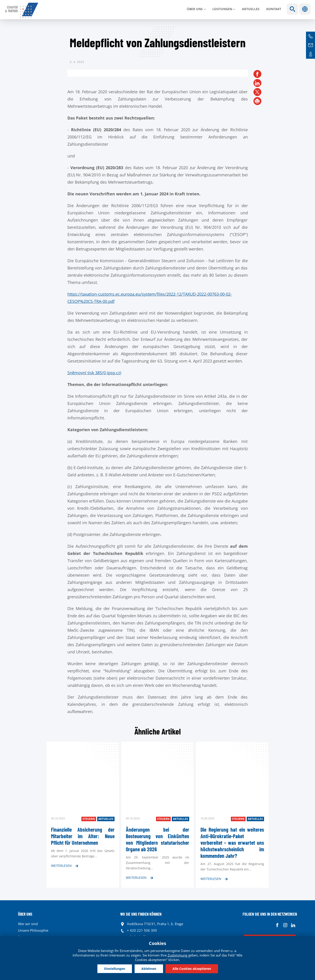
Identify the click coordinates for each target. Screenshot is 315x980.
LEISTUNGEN (222, 9)
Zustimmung (177, 955)
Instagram (285, 925)
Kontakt (274, 9)
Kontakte (310, 54)
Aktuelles (251, 9)
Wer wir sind (28, 924)
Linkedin (293, 925)
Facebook (277, 925)
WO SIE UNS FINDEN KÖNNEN (141, 914)
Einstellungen (115, 969)
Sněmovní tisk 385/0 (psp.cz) (94, 373)
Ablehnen (149, 969)
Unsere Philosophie (33, 930)
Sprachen (305, 9)
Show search (292, 9)
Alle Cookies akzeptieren (192, 969)
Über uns (195, 9)
